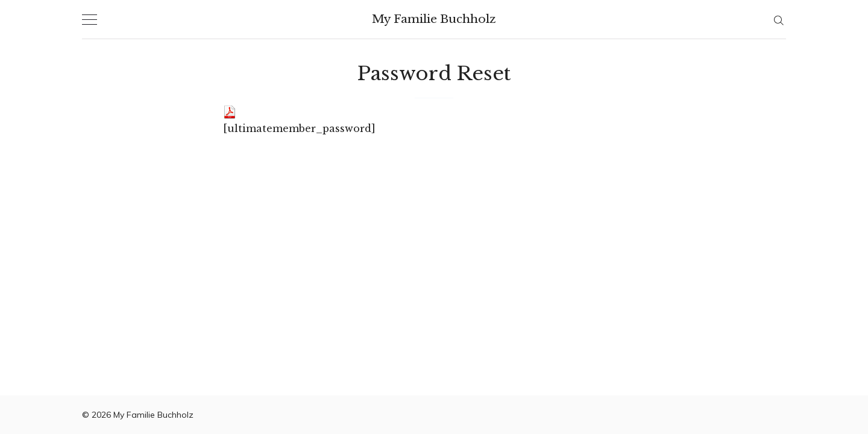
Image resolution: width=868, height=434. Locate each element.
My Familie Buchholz (434, 19)
